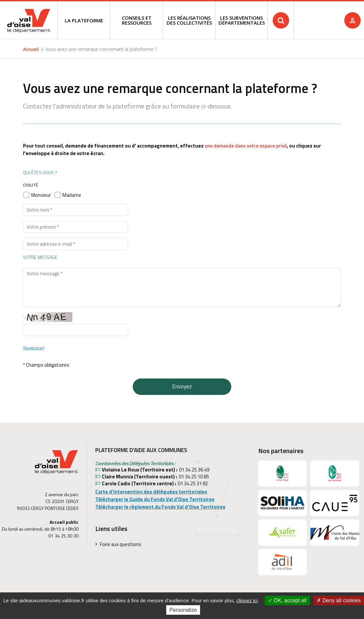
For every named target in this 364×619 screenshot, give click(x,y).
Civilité (31, 185)
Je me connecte (353, 20)
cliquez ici (247, 600)
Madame (72, 195)
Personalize (183, 610)
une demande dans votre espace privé (246, 146)
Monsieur (41, 195)
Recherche (313, 6)
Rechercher (281, 20)
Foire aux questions (121, 544)
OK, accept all (287, 600)
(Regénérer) (34, 348)
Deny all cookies (339, 600)
